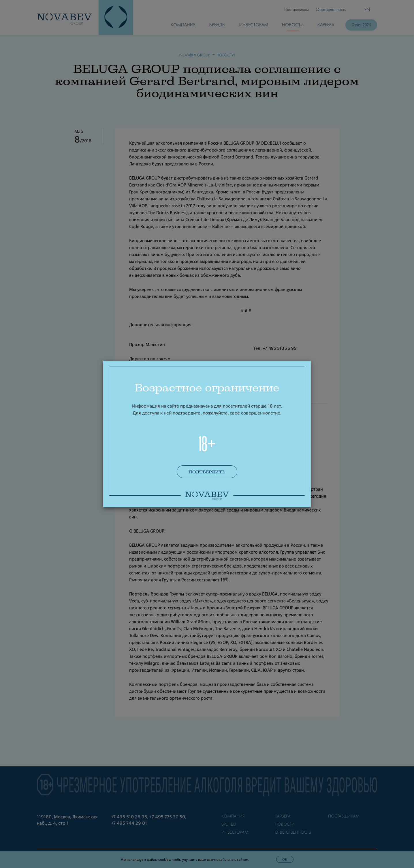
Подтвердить (207, 472)
